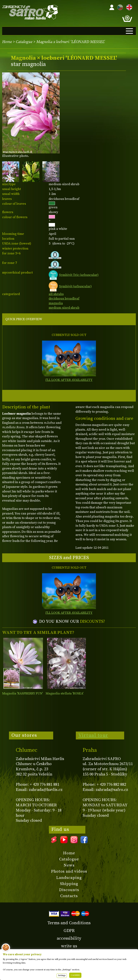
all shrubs (56, 294)
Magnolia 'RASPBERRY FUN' (22, 693)
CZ (119, 7)
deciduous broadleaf (64, 299)
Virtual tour (93, 735)
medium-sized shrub (64, 308)
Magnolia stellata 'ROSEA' (65, 693)
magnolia (56, 303)
